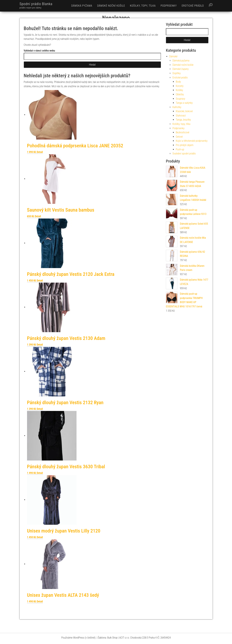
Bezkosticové (183, 132)
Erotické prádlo (193, 6)
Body (178, 82)
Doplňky (177, 73)
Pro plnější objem (185, 145)
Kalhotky (177, 107)
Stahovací (181, 116)
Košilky (179, 90)
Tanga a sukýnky (184, 103)
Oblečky (180, 94)
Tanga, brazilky (183, 120)
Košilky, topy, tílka (143, 6)
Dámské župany (181, 69)
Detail (40, 152)
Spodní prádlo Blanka (36, 4)
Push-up (180, 149)
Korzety (180, 86)
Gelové (179, 137)
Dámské (173, 56)
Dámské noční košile (111, 6)
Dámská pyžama (82, 6)
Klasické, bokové (184, 111)
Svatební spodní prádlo (184, 154)
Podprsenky (169, 6)
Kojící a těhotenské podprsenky (192, 141)
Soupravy (180, 99)
